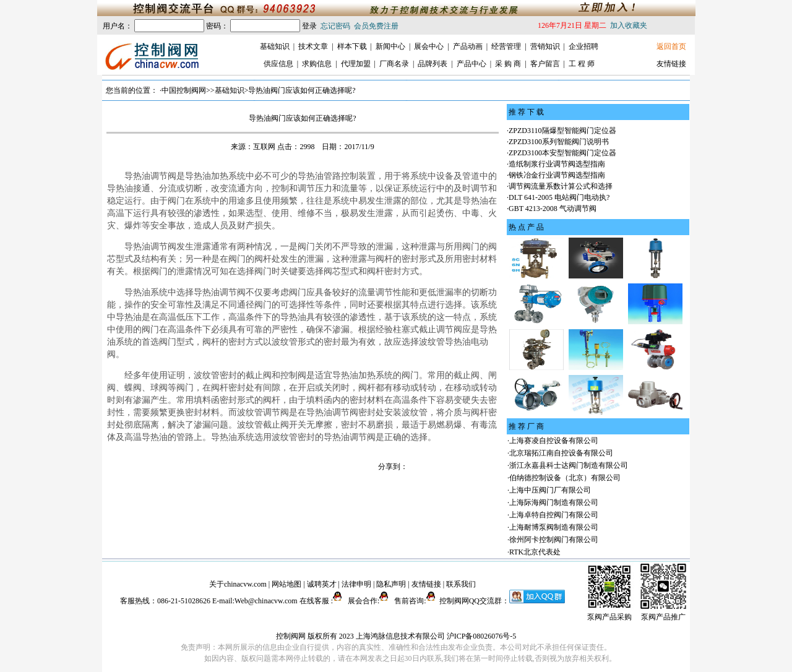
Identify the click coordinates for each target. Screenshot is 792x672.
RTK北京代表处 (535, 552)
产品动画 (468, 46)
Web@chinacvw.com (266, 601)
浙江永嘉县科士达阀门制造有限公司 (569, 465)
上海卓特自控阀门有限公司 (554, 515)
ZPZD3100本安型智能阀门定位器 (562, 153)
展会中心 (429, 46)
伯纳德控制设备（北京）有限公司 (565, 478)
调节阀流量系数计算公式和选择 (561, 186)
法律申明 (356, 584)
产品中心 (471, 64)
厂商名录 (394, 64)
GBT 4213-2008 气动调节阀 (553, 209)
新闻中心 (390, 46)
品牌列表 (433, 64)
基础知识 (275, 46)
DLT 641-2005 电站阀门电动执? (559, 197)
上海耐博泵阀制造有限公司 (554, 527)
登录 (309, 26)
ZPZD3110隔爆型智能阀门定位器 (562, 131)
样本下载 (352, 46)
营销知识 (545, 46)
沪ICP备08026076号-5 (482, 636)
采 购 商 (508, 64)
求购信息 (317, 64)
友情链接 (671, 64)
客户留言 (545, 64)
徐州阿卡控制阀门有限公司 (554, 540)
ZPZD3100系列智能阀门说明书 (559, 142)
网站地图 (286, 584)
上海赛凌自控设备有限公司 (554, 441)
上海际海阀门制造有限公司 (554, 502)
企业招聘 (583, 46)
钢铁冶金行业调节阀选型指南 (557, 175)
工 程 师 (582, 64)
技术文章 (313, 46)
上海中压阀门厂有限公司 (550, 490)
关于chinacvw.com (238, 584)
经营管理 (506, 46)
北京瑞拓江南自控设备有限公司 (561, 453)
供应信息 (278, 64)
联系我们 (461, 584)
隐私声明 (391, 584)
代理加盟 (356, 64)
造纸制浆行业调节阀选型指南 (557, 164)
